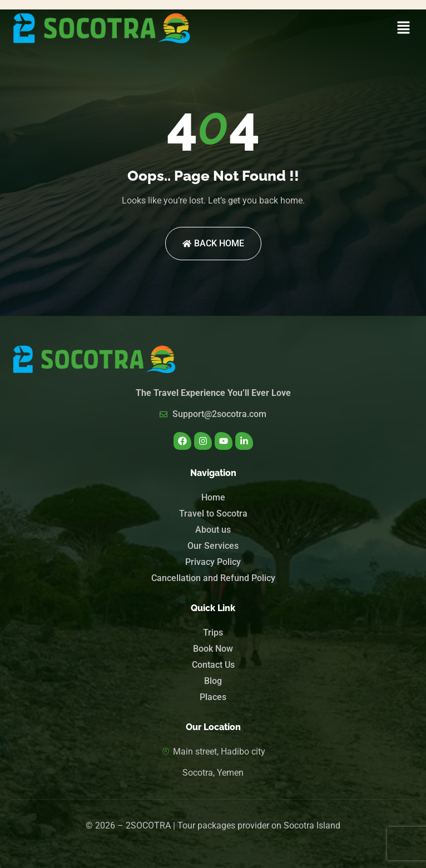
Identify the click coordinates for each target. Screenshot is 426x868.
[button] (404, 28)
